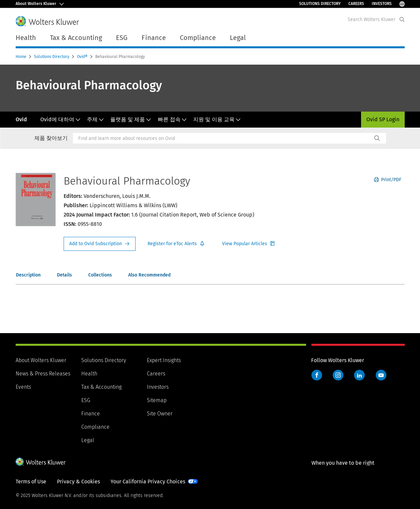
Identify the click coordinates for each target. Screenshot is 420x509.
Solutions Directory (320, 4)
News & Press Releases (43, 374)
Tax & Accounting (101, 387)
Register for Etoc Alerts (176, 244)
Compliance (95, 427)
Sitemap (157, 400)
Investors (382, 4)
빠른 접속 (172, 119)
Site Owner (160, 414)
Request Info (100, 244)
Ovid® (83, 57)
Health (89, 374)
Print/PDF (388, 180)
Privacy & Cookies (78, 482)
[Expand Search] (402, 19)
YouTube (381, 375)
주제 (95, 119)
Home (21, 57)
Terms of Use (31, 482)
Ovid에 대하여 (60, 119)
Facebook (317, 375)
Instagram (338, 375)
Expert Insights (164, 360)
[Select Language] (402, 4)
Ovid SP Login (383, 119)
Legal (238, 38)
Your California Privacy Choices (148, 482)
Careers (356, 4)
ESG (86, 400)
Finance (91, 414)
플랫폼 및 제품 (131, 119)
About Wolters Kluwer (41, 360)
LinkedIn (359, 375)
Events (23, 387)
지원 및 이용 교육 (217, 119)
